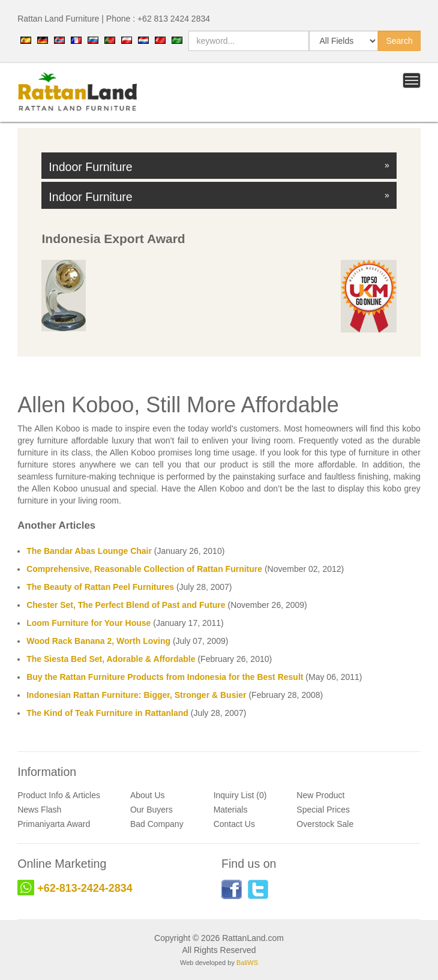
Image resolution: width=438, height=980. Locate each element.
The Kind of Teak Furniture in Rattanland (107, 713)
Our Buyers (151, 810)
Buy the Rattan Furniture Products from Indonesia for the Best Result (165, 677)
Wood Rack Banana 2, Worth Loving (98, 641)
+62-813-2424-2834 (85, 888)
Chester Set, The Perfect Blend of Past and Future (126, 605)
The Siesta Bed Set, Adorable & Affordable (111, 659)
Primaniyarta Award (54, 824)
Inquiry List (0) (240, 795)
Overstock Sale (325, 824)
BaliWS (247, 963)
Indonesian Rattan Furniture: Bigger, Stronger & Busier (136, 695)
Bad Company (157, 824)
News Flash (39, 810)
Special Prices (323, 810)
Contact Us (234, 824)
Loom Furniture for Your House (88, 623)
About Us (148, 795)
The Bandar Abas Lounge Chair (89, 551)
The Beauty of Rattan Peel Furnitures (100, 587)
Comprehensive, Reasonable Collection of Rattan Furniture (144, 569)
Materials (231, 810)
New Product (320, 795)
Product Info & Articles (59, 795)
